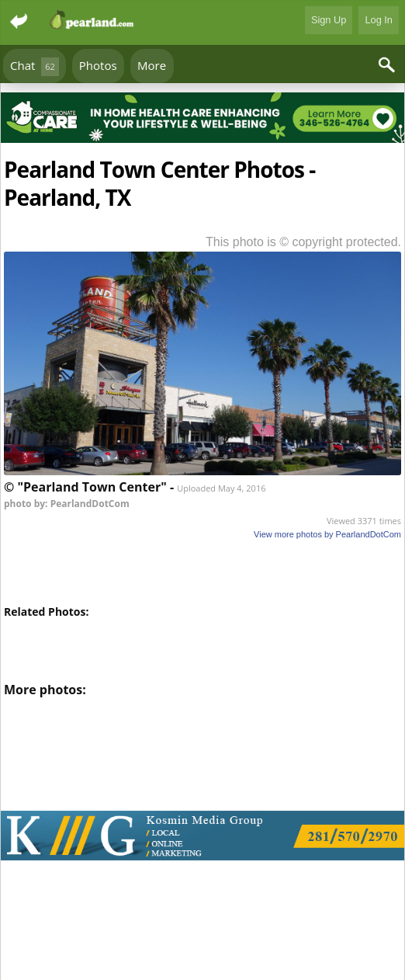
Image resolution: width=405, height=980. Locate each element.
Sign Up (329, 20)
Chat (35, 66)
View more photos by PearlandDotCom (327, 534)
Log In (379, 20)
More (152, 65)
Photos (98, 65)
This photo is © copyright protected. (303, 242)
